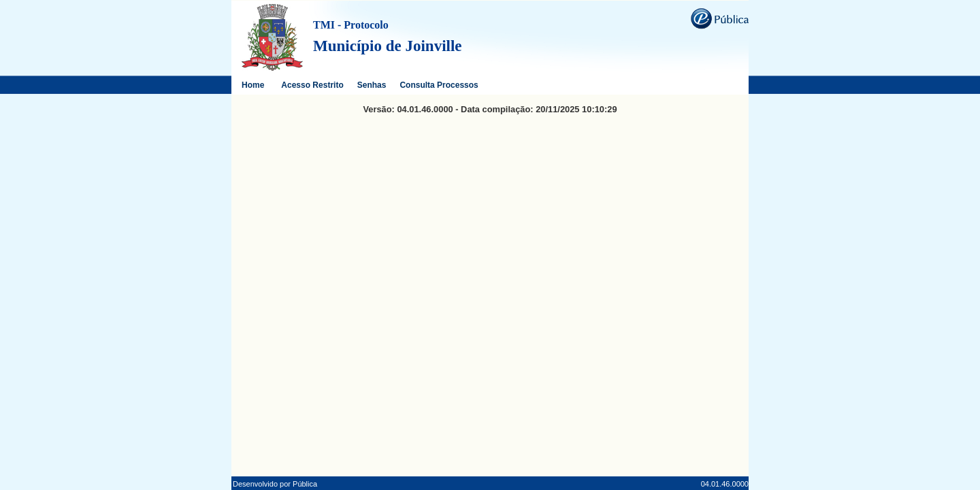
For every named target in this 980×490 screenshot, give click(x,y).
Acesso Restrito (312, 85)
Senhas (372, 85)
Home (253, 85)
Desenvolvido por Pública (275, 484)
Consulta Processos (439, 85)
